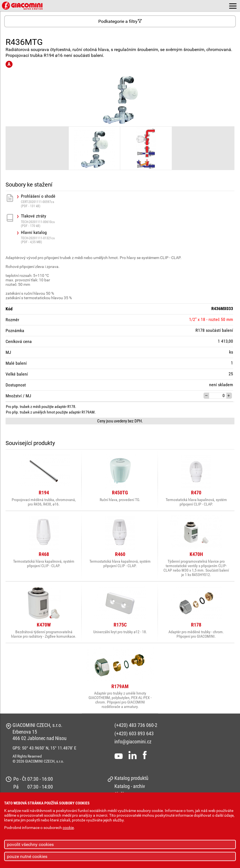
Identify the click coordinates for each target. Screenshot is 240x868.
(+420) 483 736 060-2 (136, 725)
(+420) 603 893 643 (134, 733)
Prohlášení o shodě (128, 201)
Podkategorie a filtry (120, 21)
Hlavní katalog (128, 237)
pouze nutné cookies (27, 856)
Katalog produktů (131, 778)
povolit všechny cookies (30, 844)
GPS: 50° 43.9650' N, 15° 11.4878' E (44, 748)
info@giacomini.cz (133, 742)
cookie (68, 828)
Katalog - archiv (130, 786)
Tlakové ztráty (128, 221)
